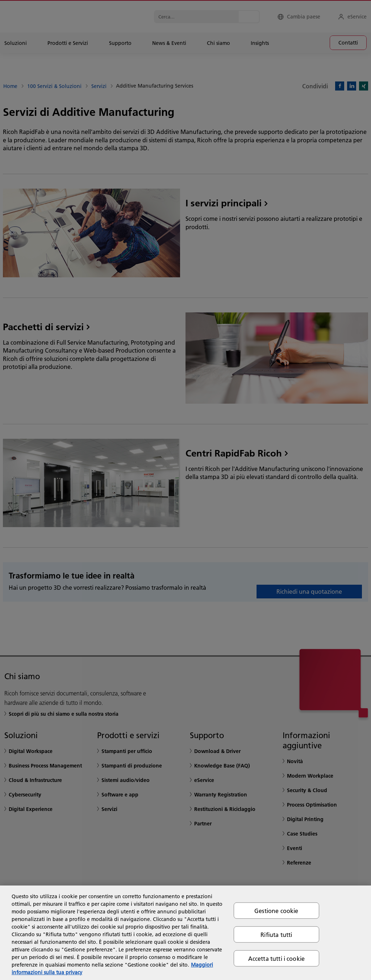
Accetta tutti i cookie (277, 958)
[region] (185, 933)
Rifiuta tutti (276, 934)
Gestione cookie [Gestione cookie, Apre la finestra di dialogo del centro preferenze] (276, 910)
